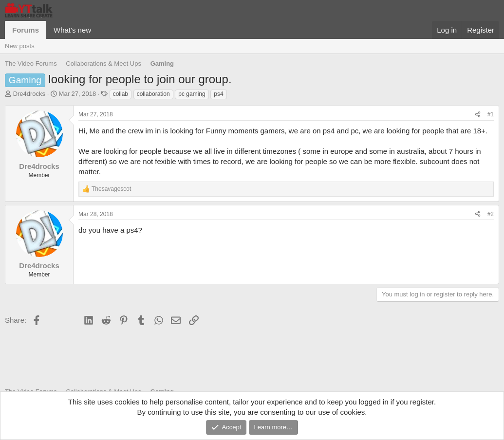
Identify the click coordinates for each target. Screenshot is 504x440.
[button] (99, 30)
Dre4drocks (29, 94)
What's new (72, 30)
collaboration (153, 94)
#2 (491, 214)
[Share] (478, 115)
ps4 (218, 94)
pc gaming (192, 94)
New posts (20, 46)
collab (121, 94)
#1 (491, 114)
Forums (26, 30)
